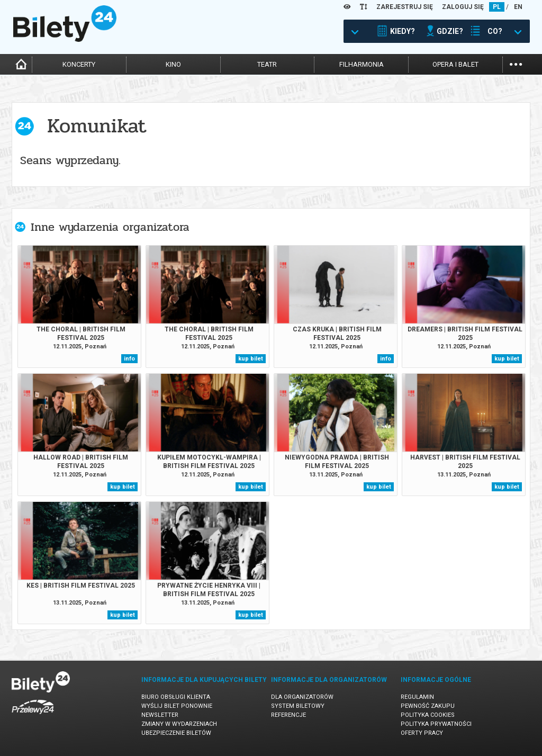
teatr (267, 64)
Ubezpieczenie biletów (176, 733)
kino (173, 64)
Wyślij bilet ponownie (177, 706)
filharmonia (362, 64)
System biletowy (298, 706)
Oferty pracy (422, 733)
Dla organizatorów (302, 697)
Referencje (288, 715)
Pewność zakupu (428, 706)
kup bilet (251, 359)
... (516, 63)
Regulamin (417, 697)
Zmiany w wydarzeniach (179, 724)
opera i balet (455, 64)
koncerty (79, 64)
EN (518, 7)
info (129, 359)
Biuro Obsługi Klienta (176, 697)
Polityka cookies (428, 715)
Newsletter (160, 715)
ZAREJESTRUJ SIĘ (405, 7)
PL (497, 7)
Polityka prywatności (436, 724)
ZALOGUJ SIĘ (463, 7)
